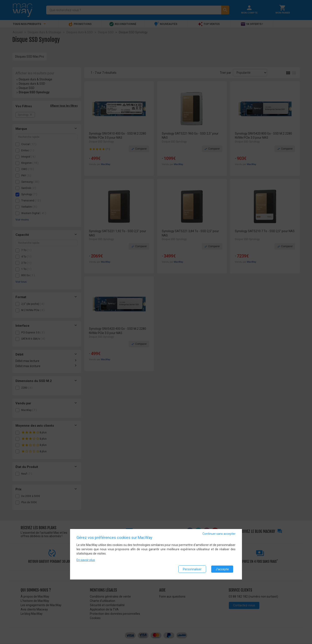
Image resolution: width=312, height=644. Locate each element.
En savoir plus (86, 560)
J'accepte (222, 569)
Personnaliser (192, 569)
